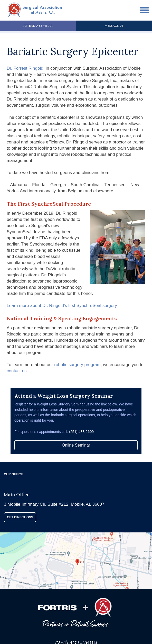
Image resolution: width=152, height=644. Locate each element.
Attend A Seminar (38, 26)
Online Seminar (76, 445)
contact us (17, 371)
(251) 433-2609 (81, 432)
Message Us (114, 26)
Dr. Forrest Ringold (25, 68)
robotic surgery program (77, 365)
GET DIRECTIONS (20, 517)
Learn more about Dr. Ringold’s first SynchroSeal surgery (62, 306)
